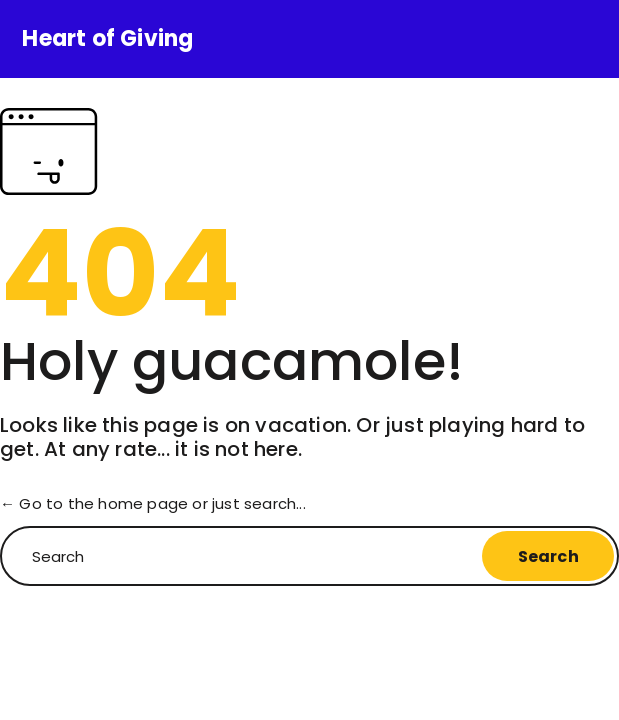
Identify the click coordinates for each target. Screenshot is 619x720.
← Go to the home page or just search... (153, 503)
